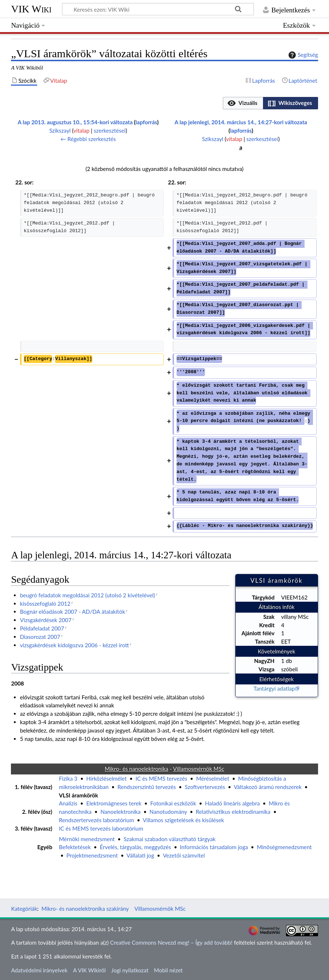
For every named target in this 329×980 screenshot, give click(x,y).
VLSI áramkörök (79, 795)
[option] (243, 103)
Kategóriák (24, 909)
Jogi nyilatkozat (130, 970)
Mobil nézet (168, 970)
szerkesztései (110, 130)
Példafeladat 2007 (42, 628)
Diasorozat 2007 (40, 637)
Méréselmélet (213, 778)
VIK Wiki (31, 9)
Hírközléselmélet (107, 778)
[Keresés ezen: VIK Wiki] (158, 9)
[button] (243, 103)
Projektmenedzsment (92, 855)
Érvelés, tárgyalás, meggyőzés (135, 847)
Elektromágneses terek (114, 803)
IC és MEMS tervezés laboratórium (101, 828)
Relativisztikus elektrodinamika (233, 812)
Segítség (302, 55)
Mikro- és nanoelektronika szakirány (85, 909)
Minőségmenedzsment (284, 847)
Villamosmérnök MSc (160, 909)
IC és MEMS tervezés (162, 778)
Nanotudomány (168, 812)
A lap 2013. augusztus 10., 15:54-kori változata (75, 122)
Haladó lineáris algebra (232, 803)
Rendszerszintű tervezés (147, 787)
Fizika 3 (68, 778)
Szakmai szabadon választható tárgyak (170, 839)
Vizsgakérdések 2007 (46, 620)
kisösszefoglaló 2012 (45, 604)
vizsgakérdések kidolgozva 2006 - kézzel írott (75, 645)
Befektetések (75, 847)
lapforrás (146, 122)
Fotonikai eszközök (173, 803)
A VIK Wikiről (89, 970)
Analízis (68, 803)
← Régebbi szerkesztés (88, 139)
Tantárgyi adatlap (274, 688)
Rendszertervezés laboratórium (97, 820)
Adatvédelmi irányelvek (39, 970)
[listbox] (270, 103)
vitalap (81, 130)
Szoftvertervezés (205, 787)
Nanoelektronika (120, 812)
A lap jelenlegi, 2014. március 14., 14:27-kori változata (241, 122)
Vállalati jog (140, 855)
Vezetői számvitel (184, 855)
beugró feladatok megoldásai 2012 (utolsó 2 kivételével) (88, 595)
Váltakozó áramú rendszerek (268, 787)
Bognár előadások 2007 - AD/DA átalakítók (73, 612)
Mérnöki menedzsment (87, 839)
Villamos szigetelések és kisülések (183, 820)
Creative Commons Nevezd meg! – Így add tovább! (171, 942)
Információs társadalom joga (214, 847)
